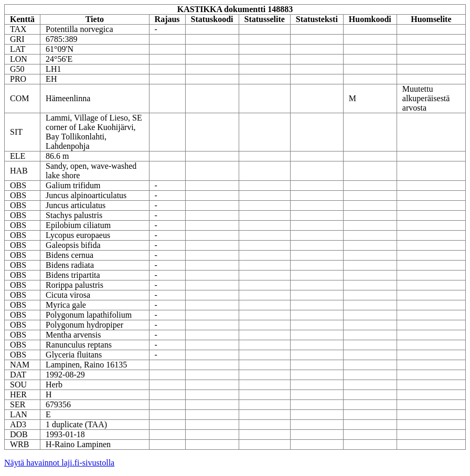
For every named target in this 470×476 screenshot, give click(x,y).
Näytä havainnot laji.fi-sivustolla (59, 463)
